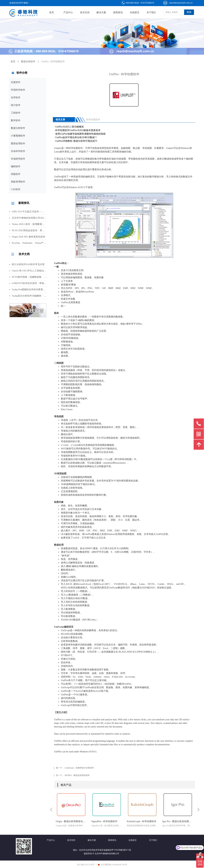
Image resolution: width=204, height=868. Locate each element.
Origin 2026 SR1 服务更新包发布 (28, 237)
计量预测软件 (18, 136)
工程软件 (16, 113)
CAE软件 (16, 189)
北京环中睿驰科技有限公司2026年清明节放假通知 (29, 218)
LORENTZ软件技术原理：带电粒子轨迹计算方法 (29, 283)
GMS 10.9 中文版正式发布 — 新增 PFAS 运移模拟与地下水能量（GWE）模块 (29, 212)
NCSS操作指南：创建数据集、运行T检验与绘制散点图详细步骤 (29, 277)
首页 (13, 62)
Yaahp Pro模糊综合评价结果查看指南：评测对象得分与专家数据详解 (29, 290)
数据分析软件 (18, 128)
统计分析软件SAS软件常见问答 (28, 264)
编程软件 (16, 166)
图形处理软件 (18, 144)
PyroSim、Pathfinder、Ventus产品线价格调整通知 (29, 243)
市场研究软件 (18, 159)
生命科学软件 (18, 151)
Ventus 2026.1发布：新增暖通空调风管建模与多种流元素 (29, 224)
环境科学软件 (18, 90)
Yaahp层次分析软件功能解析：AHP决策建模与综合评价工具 (29, 296)
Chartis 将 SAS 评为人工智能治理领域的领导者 (29, 271)
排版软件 (16, 174)
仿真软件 (16, 82)
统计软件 (16, 105)
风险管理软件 (18, 182)
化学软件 (16, 98)
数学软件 (16, 120)
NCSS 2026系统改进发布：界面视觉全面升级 (29, 230)
